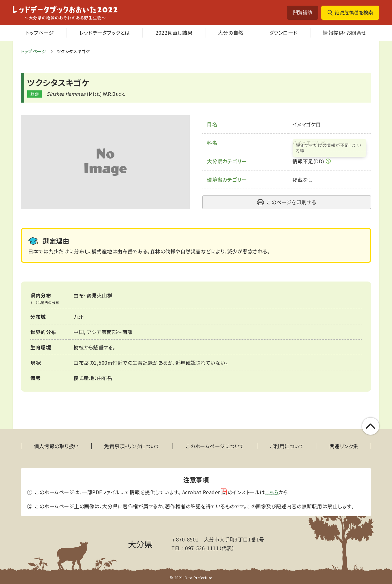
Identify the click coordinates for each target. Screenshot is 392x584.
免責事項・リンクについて (132, 446)
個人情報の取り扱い (56, 446)
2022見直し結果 (174, 33)
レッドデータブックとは (105, 33)
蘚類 (35, 94)
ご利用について (287, 446)
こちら (272, 492)
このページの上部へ (371, 426)
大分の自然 (231, 33)
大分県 (140, 544)
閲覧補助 (303, 12)
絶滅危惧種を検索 (354, 12)
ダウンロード (283, 33)
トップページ (40, 33)
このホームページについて (215, 446)
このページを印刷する (291, 202)
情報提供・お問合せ (345, 33)
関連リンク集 (344, 446)
